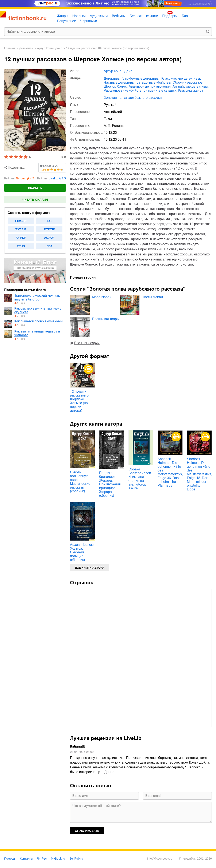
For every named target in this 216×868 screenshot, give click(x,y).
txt (49, 221)
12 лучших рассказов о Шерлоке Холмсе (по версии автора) (79, 401)
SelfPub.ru (76, 859)
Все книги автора (90, 568)
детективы (26, 48)
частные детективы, (120, 82)
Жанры (63, 16)
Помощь (10, 859)
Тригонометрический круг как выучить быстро (37, 297)
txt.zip (21, 229)
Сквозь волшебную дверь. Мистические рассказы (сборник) (80, 482)
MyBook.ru (58, 859)
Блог (186, 16)
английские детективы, (191, 86)
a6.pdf (49, 238)
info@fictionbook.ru (160, 859)
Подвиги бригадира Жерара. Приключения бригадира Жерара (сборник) (110, 484)
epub (21, 246)
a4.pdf (21, 238)
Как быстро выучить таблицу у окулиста (38, 310)
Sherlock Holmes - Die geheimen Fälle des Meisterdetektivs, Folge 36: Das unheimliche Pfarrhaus (170, 472)
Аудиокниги (99, 16)
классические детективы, (181, 78)
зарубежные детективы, (141, 78)
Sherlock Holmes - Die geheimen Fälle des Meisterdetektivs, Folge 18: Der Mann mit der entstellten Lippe (199, 474)
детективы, (113, 78)
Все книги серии (87, 343)
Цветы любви (152, 297)
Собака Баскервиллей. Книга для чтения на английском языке (140, 479)
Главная (10, 48)
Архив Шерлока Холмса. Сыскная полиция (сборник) (82, 552)
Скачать (35, 188)
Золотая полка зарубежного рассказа (133, 98)
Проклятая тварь (105, 319)
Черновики (89, 21)
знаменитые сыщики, (160, 90)
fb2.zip (21, 221)
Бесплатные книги (144, 16)
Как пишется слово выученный (38, 321)
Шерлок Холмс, (116, 86)
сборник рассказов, (188, 82)
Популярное (66, 21)
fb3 (49, 246)
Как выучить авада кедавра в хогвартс (37, 333)
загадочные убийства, (154, 82)
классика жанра (191, 90)
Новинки (79, 16)
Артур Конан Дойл (50, 48)
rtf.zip (49, 229)
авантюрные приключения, (150, 86)
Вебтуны (119, 16)
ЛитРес (42, 859)
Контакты (26, 859)
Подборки (170, 16)
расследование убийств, (123, 90)
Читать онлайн (35, 200)
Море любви (102, 297)
